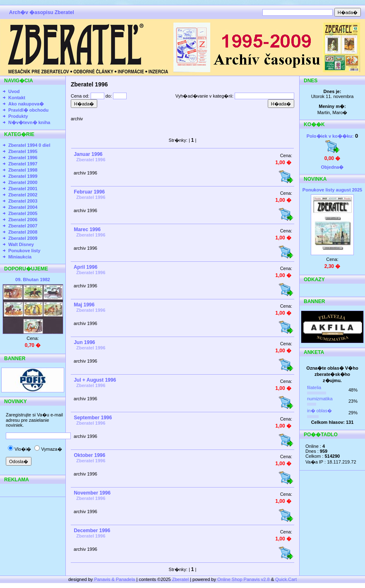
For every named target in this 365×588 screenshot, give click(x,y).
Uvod (14, 91)
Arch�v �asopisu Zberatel (42, 12)
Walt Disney (21, 244)
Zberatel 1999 (23, 176)
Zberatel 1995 (23, 151)
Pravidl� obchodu (28, 110)
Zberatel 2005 (23, 213)
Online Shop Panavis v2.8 (244, 579)
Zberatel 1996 (23, 158)
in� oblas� (319, 411)
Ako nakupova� (26, 104)
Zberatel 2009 (23, 238)
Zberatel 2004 (23, 207)
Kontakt (17, 98)
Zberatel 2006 (23, 220)
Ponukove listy (24, 251)
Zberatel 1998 (23, 170)
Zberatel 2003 (23, 201)
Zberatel (180, 579)
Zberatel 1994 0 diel (29, 145)
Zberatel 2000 (23, 182)
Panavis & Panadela (115, 579)
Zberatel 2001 (23, 189)
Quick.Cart (286, 579)
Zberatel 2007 (23, 226)
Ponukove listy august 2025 (332, 190)
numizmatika (320, 399)
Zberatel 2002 (23, 195)
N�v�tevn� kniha (29, 122)
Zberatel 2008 (23, 232)
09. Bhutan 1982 (33, 280)
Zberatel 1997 (23, 164)
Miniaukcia (20, 257)
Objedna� (332, 167)
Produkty (18, 116)
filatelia (314, 387)
